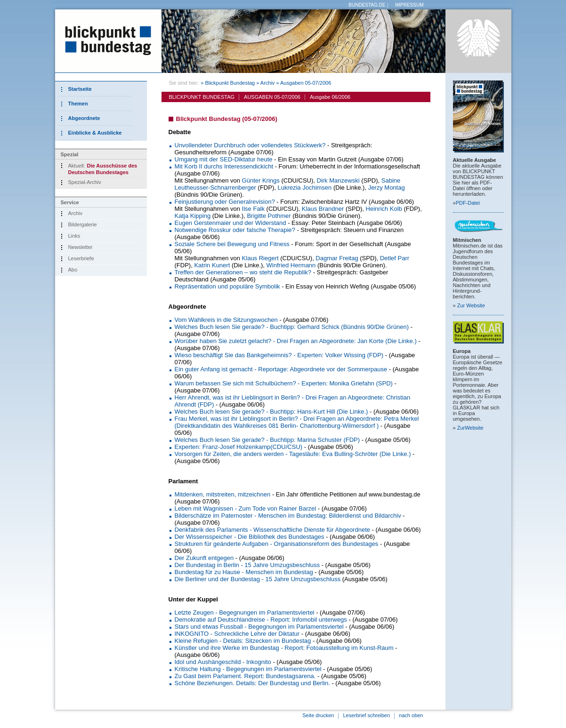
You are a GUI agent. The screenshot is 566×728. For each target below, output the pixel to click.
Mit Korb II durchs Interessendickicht (224, 166)
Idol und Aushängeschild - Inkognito (223, 662)
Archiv (76, 213)
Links (74, 236)
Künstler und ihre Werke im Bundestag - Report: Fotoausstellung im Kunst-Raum (284, 648)
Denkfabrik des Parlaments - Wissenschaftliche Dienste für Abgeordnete (272, 530)
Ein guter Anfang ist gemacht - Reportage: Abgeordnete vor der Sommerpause (281, 369)
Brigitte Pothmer (269, 216)
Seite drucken (318, 715)
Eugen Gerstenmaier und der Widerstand (230, 223)
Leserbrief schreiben (366, 715)
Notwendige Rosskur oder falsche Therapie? (235, 230)
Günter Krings (261, 180)
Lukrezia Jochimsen (304, 188)
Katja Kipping (193, 216)
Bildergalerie (83, 224)
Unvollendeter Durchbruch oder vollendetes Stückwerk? (250, 145)
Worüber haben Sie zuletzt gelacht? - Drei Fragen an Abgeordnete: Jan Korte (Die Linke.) (296, 341)
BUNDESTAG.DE (367, 5)
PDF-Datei (468, 203)
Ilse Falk (253, 209)
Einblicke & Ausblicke (95, 133)
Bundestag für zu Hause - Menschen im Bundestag (244, 572)
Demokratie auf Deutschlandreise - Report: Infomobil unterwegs (261, 620)
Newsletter (81, 247)
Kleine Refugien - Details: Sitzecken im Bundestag (243, 641)
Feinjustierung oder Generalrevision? (225, 202)
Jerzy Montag (387, 188)
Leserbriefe (81, 258)
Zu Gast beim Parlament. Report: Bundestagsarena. (245, 676)
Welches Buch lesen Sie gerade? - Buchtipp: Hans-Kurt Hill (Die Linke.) (271, 412)
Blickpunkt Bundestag (230, 83)
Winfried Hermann (291, 265)
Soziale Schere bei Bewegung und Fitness (232, 244)
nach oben (411, 715)
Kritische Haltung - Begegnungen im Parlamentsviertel (248, 669)
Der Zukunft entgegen (204, 558)
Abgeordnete (84, 118)
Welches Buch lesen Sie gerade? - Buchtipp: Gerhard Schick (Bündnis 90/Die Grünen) (292, 327)
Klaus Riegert (260, 258)
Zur (471, 305)
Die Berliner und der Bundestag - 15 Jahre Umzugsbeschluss (258, 579)
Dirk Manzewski (338, 180)
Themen (78, 104)
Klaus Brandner (323, 209)
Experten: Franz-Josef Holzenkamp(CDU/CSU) (239, 447)
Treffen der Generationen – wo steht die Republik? (243, 272)
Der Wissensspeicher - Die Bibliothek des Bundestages (250, 537)
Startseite (80, 89)
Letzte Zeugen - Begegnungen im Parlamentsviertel (245, 612)
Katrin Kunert (212, 265)
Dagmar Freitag (337, 258)
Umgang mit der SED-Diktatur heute (224, 159)
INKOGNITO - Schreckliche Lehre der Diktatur (237, 634)
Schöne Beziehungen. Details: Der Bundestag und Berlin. (252, 683)
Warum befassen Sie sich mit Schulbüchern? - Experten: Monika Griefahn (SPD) (284, 383)
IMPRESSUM (409, 5)
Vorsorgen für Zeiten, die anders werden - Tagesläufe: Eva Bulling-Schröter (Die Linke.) (293, 454)
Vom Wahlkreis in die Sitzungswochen (226, 320)
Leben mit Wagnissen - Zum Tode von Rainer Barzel (246, 508)
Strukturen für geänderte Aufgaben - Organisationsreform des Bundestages (277, 544)
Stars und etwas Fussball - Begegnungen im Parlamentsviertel (259, 627)
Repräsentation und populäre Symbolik (227, 286)
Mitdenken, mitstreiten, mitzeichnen (223, 494)
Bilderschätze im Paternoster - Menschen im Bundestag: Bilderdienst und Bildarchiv (288, 516)
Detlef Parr (395, 258)
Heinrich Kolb (384, 209)
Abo (73, 270)
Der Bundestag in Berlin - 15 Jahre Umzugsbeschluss (247, 565)
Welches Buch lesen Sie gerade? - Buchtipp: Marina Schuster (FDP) (267, 440)
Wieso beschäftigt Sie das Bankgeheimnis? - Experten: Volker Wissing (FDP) (279, 355)
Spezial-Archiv (85, 182)
